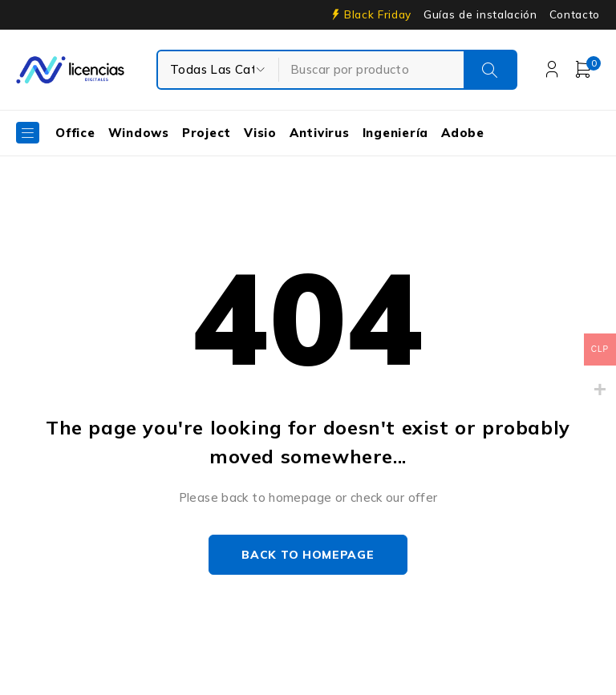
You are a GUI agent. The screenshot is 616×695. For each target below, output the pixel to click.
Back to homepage (308, 555)
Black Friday (378, 14)
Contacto (575, 14)
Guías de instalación (480, 14)
